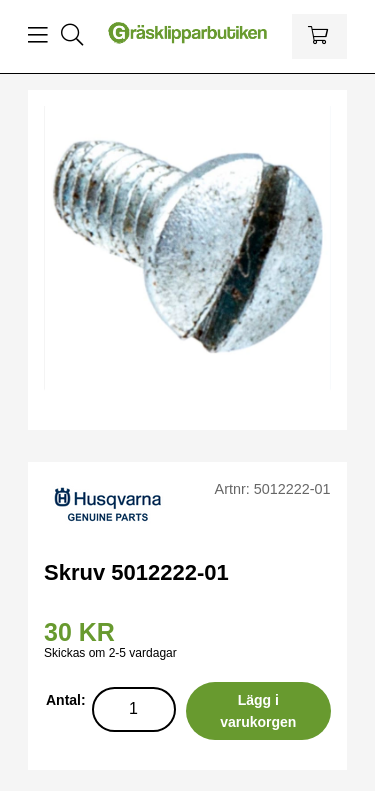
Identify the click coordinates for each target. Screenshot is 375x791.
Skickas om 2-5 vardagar (110, 653)
